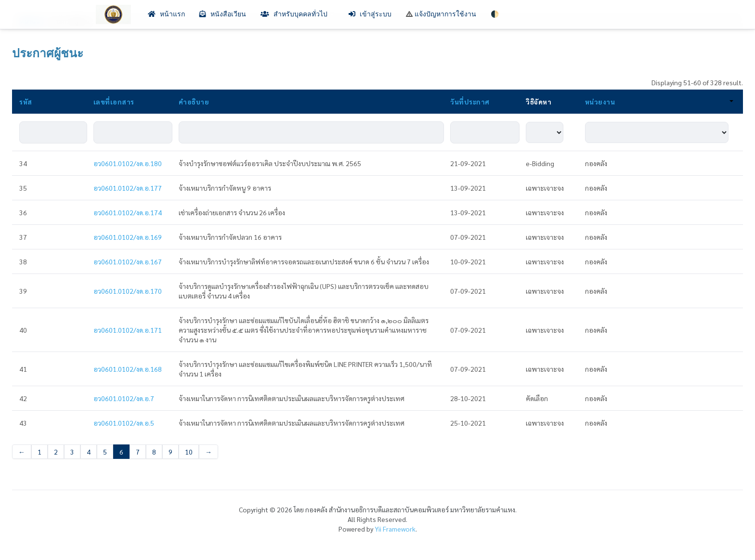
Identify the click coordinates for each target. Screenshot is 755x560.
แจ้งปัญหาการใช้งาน (441, 14)
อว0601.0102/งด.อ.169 (128, 237)
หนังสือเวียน (223, 14)
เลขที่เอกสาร (114, 102)
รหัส (26, 102)
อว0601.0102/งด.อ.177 (128, 188)
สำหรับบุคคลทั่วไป (297, 14)
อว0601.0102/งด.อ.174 (128, 212)
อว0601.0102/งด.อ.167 (128, 261)
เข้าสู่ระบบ (370, 14)
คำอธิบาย (194, 102)
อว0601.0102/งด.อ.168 (128, 369)
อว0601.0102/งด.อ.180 (128, 163)
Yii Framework (395, 529)
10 (189, 452)
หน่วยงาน (659, 102)
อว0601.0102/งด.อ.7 (124, 398)
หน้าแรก (166, 14)
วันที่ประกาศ (470, 102)
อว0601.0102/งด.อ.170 (128, 291)
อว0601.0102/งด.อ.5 (124, 423)
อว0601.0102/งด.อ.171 (128, 330)
